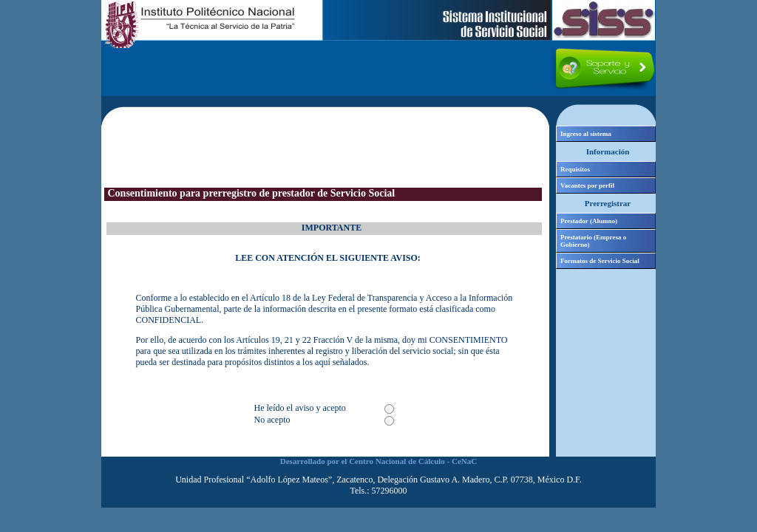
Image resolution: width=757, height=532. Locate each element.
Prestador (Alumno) (589, 221)
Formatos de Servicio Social (600, 261)
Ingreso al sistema (586, 134)
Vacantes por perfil (587, 185)
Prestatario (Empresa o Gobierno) (593, 241)
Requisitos (575, 169)
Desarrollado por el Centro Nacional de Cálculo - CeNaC (378, 461)
